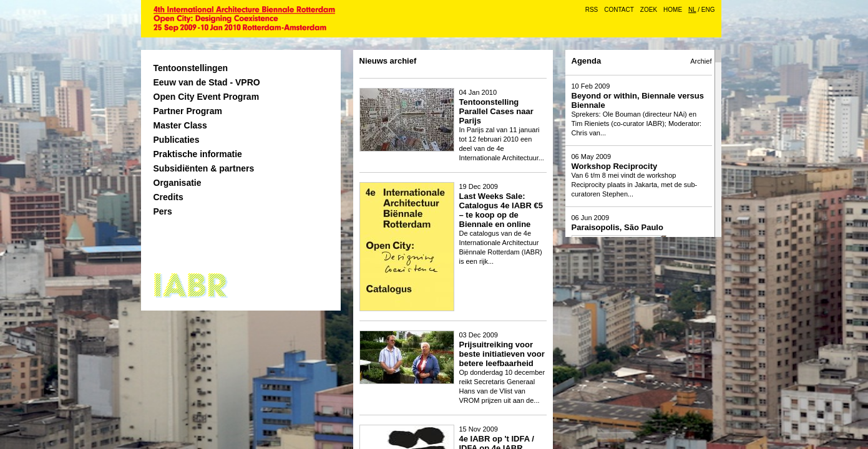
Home (673, 10)
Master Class (180, 125)
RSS (592, 10)
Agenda (587, 61)
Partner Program (188, 111)
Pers (163, 211)
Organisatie (178, 183)
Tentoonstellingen (191, 68)
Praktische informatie (198, 154)
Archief (701, 61)
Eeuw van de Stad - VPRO (207, 82)
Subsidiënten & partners (204, 168)
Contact (619, 10)
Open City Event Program (207, 97)
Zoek (649, 10)
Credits (168, 197)
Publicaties (177, 140)
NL (692, 10)
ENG (708, 10)
